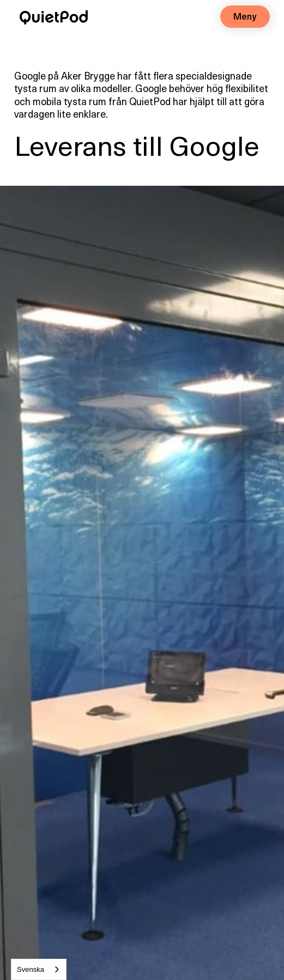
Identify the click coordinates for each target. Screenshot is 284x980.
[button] (245, 17)
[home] (51, 15)
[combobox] (39, 969)
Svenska (31, 969)
